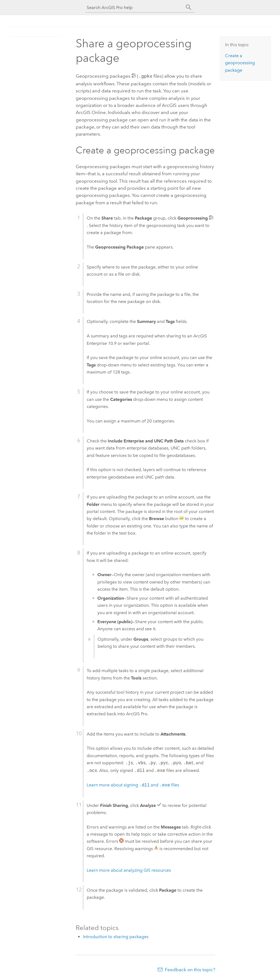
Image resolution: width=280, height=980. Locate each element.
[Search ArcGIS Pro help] (135, 8)
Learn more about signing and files (133, 785)
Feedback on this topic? (190, 969)
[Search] (189, 7)
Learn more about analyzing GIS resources (129, 870)
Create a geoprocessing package (240, 63)
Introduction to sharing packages (116, 936)
